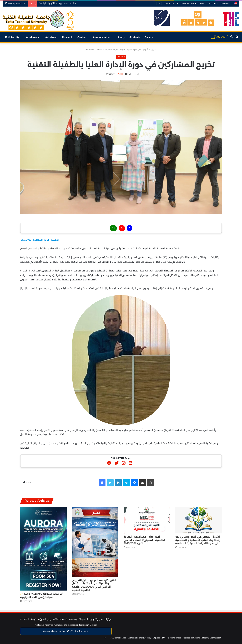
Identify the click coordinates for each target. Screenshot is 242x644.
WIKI (203, 3)
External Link (188, 3)
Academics (32, 37)
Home (90, 50)
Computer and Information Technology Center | (75, 625)
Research (67, 37)
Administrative (102, 37)
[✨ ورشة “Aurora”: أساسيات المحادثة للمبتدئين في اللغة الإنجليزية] (43, 549)
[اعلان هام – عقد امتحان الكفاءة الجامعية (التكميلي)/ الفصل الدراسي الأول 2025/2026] (147, 520)
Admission (51, 37)
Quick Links (170, 3)
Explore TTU (159, 638)
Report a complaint (191, 638)
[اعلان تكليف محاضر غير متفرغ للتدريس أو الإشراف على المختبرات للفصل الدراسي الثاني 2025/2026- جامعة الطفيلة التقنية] (95, 542)
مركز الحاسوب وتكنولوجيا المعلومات (95, 619)
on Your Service (174, 638)
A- (122, 228)
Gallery (149, 37)
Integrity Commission (211, 638)
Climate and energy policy (139, 638)
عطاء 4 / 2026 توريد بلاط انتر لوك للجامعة (58, 3)
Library (121, 37)
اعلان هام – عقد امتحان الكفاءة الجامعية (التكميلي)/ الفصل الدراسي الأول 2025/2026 (145, 540)
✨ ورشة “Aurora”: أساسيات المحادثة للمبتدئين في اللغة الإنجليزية (42, 595)
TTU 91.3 (213, 3)
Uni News (100, 50)
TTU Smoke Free (118, 638)
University (12, 37)
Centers (82, 37)
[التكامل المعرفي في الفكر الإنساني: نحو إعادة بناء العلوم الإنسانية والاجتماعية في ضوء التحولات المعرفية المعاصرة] (199, 520)
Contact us (226, 3)
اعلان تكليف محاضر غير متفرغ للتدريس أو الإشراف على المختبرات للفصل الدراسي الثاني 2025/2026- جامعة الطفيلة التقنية (94, 585)
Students (135, 37)
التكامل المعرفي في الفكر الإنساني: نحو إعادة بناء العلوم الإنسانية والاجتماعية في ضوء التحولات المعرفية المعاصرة (198, 540)
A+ (113, 228)
